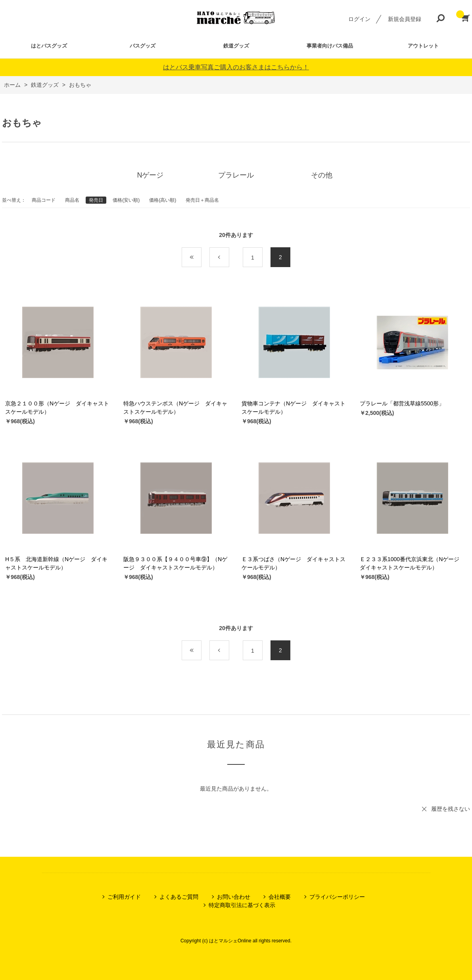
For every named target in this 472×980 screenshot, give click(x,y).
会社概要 (280, 897)
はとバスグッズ (49, 46)
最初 (201, 258)
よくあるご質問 (179, 897)
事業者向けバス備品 (330, 46)
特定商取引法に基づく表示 (242, 905)
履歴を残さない (451, 809)
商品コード (44, 200)
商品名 (72, 200)
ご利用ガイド (124, 897)
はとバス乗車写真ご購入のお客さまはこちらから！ (236, 67)
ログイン (359, 19)
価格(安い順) (126, 200)
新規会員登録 (405, 19)
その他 (322, 175)
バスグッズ (143, 46)
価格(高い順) (163, 200)
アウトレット (423, 46)
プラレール (236, 175)
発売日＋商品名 (202, 200)
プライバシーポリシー (337, 897)
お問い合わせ (234, 897)
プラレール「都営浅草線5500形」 (402, 403)
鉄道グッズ (236, 46)
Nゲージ (151, 175)
